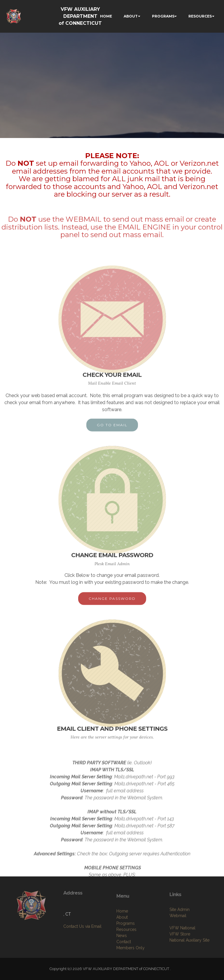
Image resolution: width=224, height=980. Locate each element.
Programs (126, 944)
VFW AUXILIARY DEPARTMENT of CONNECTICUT (80, 16)
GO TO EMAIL (112, 429)
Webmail (178, 933)
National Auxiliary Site (189, 957)
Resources (126, 951)
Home (122, 932)
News (122, 957)
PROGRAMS (163, 16)
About (122, 938)
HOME (106, 16)
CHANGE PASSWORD (112, 603)
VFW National (182, 945)
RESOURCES (200, 16)
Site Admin (180, 927)
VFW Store (180, 951)
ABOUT (131, 16)
